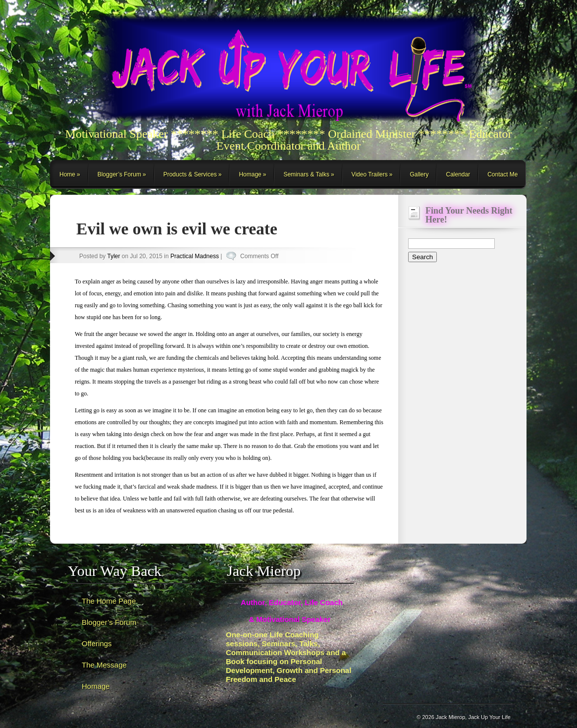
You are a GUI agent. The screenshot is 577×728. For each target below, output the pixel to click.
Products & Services (190, 174)
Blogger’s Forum (119, 174)
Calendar (458, 174)
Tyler (113, 256)
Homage (250, 174)
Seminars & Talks (306, 174)
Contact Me (502, 174)
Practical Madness (195, 256)
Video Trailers (370, 174)
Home (67, 174)
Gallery (419, 174)
